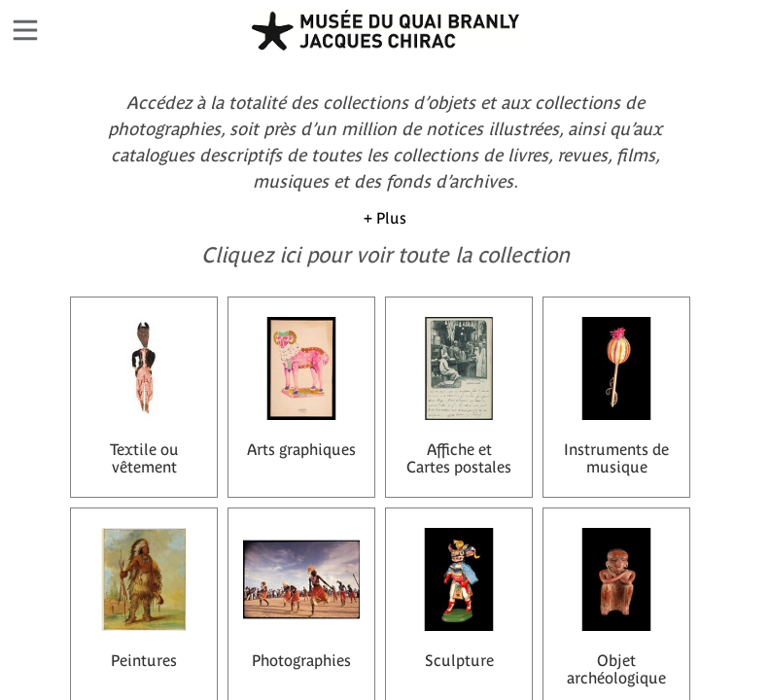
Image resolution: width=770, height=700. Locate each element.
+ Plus (385, 218)
